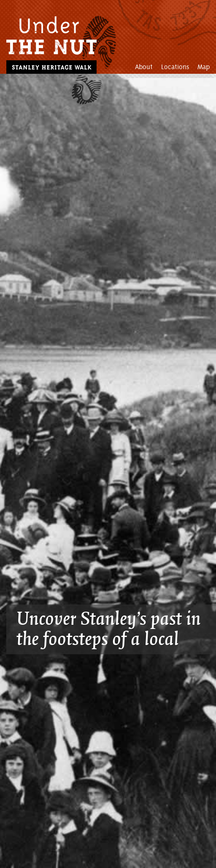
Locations (175, 67)
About (144, 67)
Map (204, 67)
